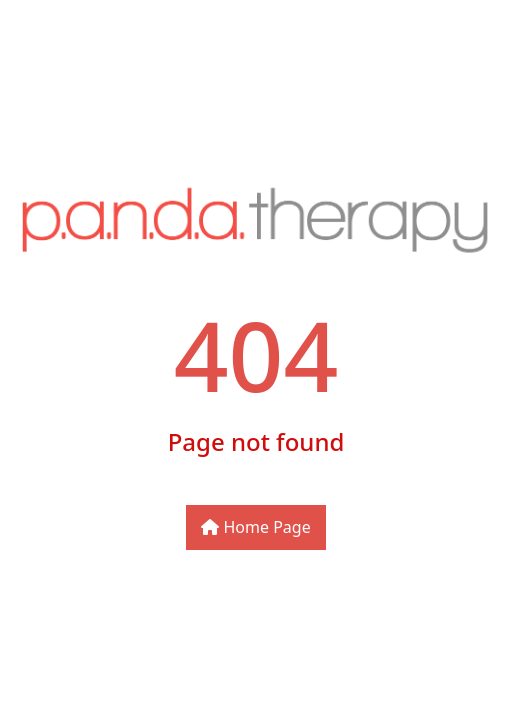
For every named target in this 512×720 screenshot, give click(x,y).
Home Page (255, 527)
